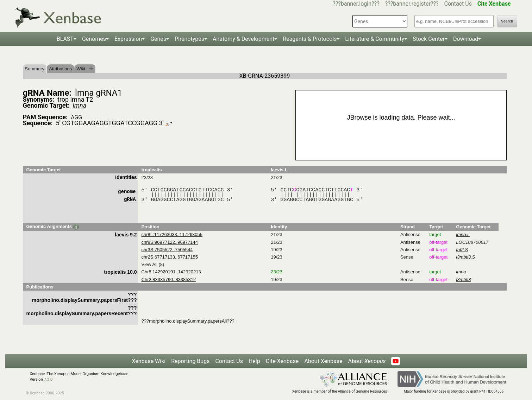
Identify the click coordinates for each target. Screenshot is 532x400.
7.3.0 (48, 379)
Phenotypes (189, 39)
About (367, 361)
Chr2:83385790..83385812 (169, 280)
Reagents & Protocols (310, 39)
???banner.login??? (356, 4)
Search (507, 21)
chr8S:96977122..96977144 (170, 242)
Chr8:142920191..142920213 (171, 272)
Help (254, 361)
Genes (158, 39)
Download (466, 39)
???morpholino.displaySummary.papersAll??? (188, 321)
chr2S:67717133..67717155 (170, 257)
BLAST (65, 39)
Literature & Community (375, 39)
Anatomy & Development (243, 39)
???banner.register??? (412, 4)
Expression (128, 39)
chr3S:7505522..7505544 (167, 250)
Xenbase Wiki (149, 361)
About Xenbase (323, 361)
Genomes (94, 39)
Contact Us (458, 4)
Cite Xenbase (282, 361)
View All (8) (153, 264)
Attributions (60, 69)
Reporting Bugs (190, 361)
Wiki (81, 69)
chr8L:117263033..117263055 (172, 234)
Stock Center (429, 39)
